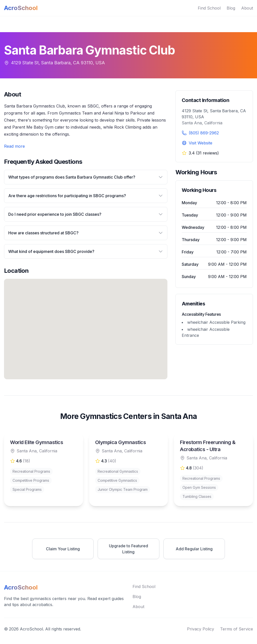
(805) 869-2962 (204, 133)
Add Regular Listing (194, 549)
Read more (14, 146)
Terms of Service (237, 629)
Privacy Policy (201, 629)
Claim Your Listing (63, 549)
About (247, 8)
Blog (231, 8)
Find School (209, 8)
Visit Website (201, 143)
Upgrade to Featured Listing (128, 549)
